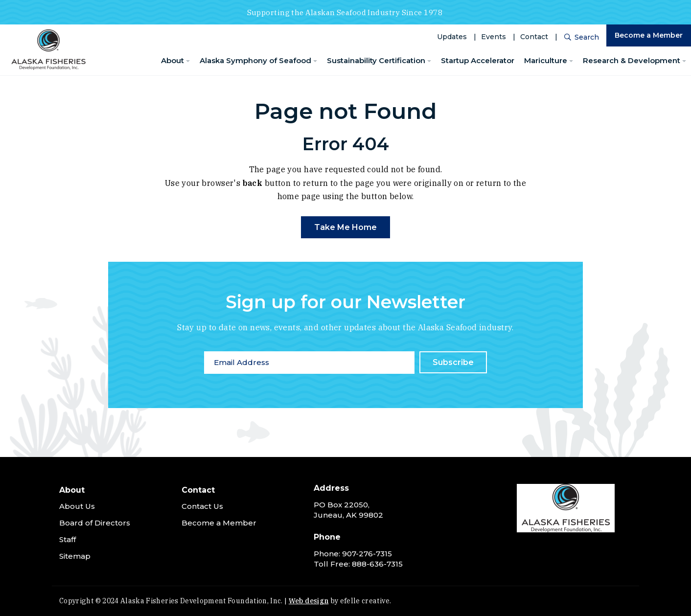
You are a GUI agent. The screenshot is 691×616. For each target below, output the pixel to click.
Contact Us (202, 506)
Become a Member (649, 35)
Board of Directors (95, 523)
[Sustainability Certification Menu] (429, 61)
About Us (77, 506)
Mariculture (546, 60)
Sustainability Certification (376, 60)
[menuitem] (175, 61)
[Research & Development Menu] (684, 61)
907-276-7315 (367, 554)
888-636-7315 (377, 564)
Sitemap (75, 556)
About (173, 60)
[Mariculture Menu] (571, 61)
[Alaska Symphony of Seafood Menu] (315, 61)
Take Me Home (345, 227)
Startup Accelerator (478, 60)
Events (494, 37)
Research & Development (632, 60)
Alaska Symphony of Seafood (255, 60)
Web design (309, 601)
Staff (68, 539)
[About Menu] (188, 61)
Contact (534, 37)
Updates (452, 37)
